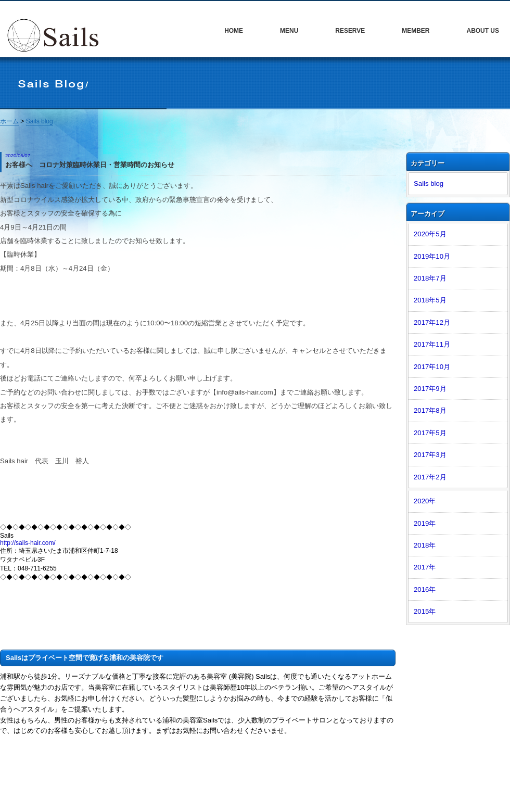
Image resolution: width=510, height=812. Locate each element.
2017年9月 (430, 389)
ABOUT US (483, 31)
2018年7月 (430, 278)
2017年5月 (430, 433)
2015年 (425, 611)
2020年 (425, 501)
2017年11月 (432, 344)
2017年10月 (432, 367)
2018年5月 (430, 300)
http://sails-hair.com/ (28, 543)
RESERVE (350, 31)
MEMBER (416, 31)
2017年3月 (430, 455)
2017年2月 (430, 477)
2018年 (425, 545)
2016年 (425, 589)
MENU (289, 31)
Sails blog (40, 121)
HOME (234, 31)
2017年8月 (430, 410)
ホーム (9, 121)
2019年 (425, 523)
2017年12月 (432, 322)
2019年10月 (432, 256)
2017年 (425, 567)
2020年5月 (430, 234)
